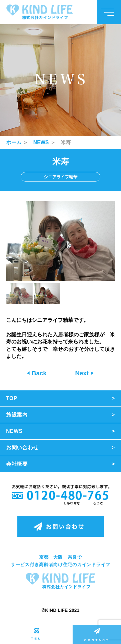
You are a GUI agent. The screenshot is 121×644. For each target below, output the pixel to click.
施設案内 (17, 415)
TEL (36, 634)
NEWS (41, 142)
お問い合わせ (22, 448)
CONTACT (97, 635)
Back (38, 373)
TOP (12, 398)
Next (83, 373)
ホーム (14, 142)
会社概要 (17, 464)
